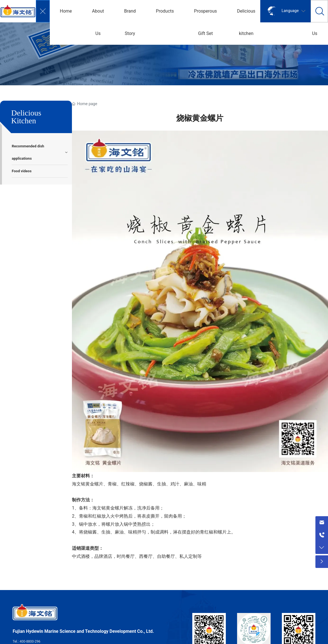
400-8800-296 (30, 641)
